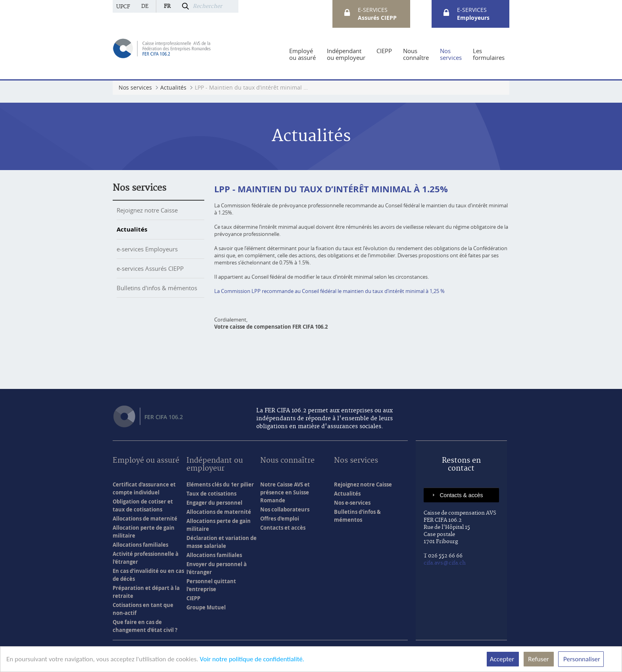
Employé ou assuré (146, 461)
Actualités (132, 229)
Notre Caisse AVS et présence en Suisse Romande (285, 492)
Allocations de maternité (145, 519)
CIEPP (193, 598)
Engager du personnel (214, 503)
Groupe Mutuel (206, 607)
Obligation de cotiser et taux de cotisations (143, 505)
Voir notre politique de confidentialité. (252, 659)
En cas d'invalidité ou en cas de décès (148, 575)
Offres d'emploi (280, 519)
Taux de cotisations (211, 494)
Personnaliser (581, 659)
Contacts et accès (283, 528)
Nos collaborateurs (285, 509)
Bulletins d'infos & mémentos (157, 288)
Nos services (139, 188)
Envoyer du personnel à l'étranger (217, 568)
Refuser (539, 659)
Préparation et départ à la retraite (146, 592)
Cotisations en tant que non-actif (143, 609)
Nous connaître (287, 461)
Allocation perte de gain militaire (144, 532)
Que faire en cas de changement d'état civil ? (145, 626)
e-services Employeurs (147, 249)
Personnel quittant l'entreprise (211, 585)
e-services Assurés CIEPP (150, 268)
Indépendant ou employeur (215, 465)
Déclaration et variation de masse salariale (222, 542)
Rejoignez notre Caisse (147, 210)
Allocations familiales (140, 545)
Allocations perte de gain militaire (219, 525)
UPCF (123, 7)
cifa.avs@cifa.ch (445, 563)
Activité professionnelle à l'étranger (146, 558)
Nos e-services (352, 503)
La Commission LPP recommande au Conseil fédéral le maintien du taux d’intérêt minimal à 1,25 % (329, 291)
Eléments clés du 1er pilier (220, 484)
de (145, 6)
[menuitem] (302, 54)
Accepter (503, 659)
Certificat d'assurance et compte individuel (144, 488)
